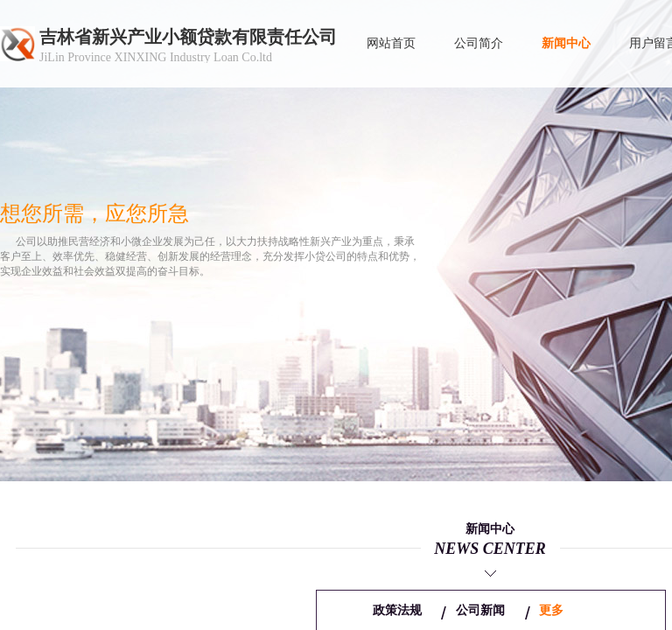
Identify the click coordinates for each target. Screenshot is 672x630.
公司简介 (479, 43)
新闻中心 (566, 43)
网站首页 (391, 43)
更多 (551, 610)
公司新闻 (480, 610)
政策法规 (397, 610)
